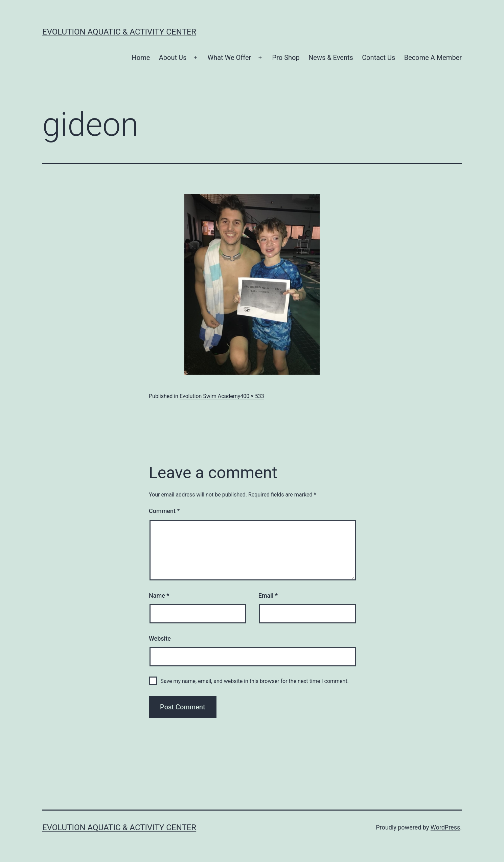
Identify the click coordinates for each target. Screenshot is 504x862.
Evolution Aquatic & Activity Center (119, 32)
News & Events (331, 58)
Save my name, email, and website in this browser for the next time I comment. (255, 681)
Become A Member (433, 58)
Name (159, 595)
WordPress (445, 827)
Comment (164, 511)
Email (268, 595)
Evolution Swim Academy (210, 396)
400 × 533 (252, 396)
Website (160, 638)
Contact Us (379, 58)
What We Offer (229, 58)
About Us (173, 58)
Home (141, 58)
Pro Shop (286, 58)
